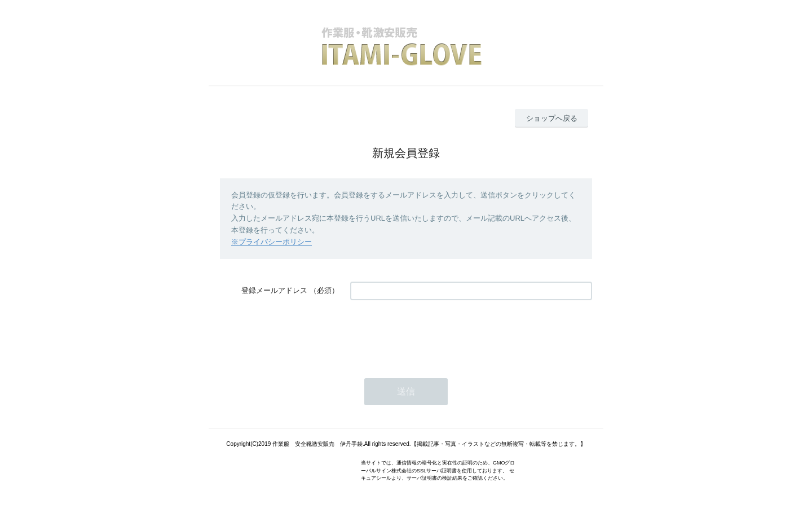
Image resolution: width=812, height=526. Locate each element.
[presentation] (436, 334)
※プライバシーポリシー (272, 242)
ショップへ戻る (552, 118)
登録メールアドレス (274, 290)
